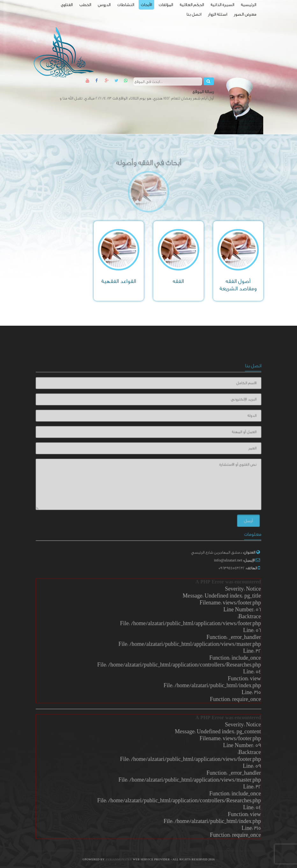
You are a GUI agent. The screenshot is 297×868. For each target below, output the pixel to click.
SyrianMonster (119, 860)
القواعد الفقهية (119, 281)
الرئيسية (249, 5)
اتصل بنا (194, 14)
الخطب (85, 5)
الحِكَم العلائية (192, 5)
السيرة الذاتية (222, 5)
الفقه (178, 281)
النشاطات (126, 5)
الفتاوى (67, 5)
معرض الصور (245, 14)
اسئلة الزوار (218, 14)
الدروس (104, 5)
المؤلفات (166, 5)
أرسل (241, 516)
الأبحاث (146, 5)
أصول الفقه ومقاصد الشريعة (238, 285)
